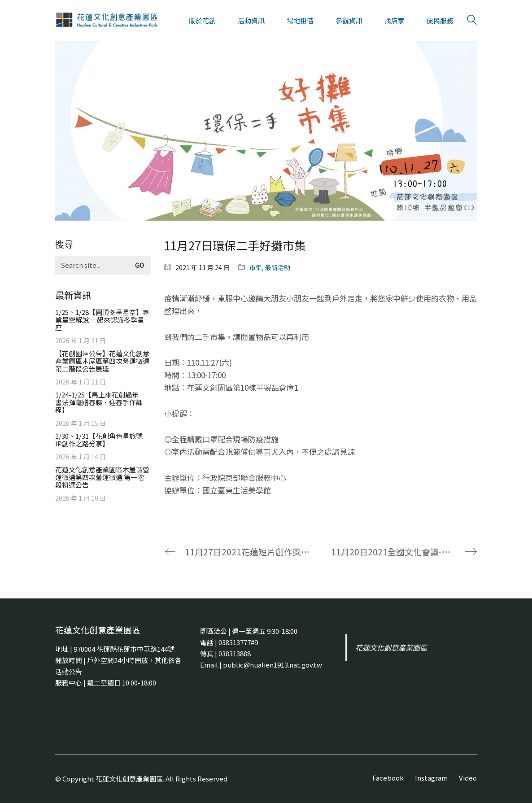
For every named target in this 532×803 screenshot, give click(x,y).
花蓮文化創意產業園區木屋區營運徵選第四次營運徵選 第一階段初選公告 (102, 477)
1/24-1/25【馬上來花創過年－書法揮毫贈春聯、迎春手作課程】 (100, 402)
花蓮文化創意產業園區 (391, 648)
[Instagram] (431, 778)
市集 (256, 267)
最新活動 (278, 267)
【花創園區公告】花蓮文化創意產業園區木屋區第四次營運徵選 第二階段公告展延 (102, 361)
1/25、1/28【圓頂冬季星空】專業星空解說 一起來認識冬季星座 (102, 320)
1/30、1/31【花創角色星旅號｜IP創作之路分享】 (102, 440)
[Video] (468, 778)
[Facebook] (388, 778)
